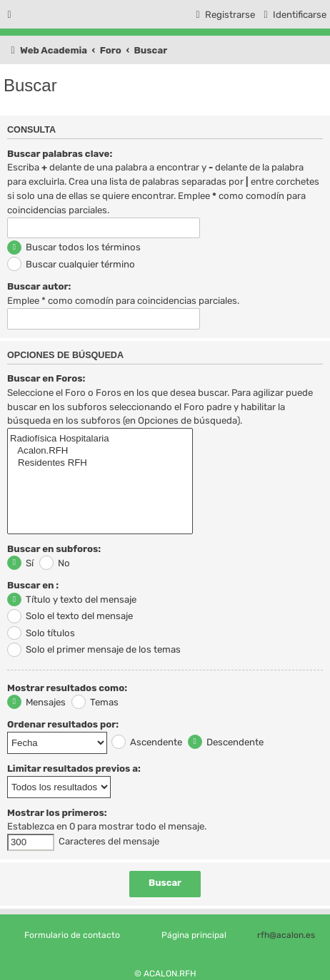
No (55, 563)
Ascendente (147, 742)
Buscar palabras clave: (60, 154)
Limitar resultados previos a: (74, 769)
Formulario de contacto (72, 935)
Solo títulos (41, 633)
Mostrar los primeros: (57, 813)
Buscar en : (33, 585)
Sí (20, 563)
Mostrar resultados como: (67, 688)
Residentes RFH (100, 463)
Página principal (194, 935)
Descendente (226, 742)
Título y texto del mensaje (72, 599)
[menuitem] (293, 15)
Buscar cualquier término (71, 264)
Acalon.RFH (100, 451)
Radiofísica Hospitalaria (100, 439)
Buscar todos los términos (74, 247)
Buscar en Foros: (46, 378)
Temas (95, 702)
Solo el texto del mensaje (70, 616)
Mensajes (36, 702)
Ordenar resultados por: (63, 724)
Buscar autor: (39, 286)
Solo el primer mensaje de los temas (94, 649)
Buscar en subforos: (54, 549)
